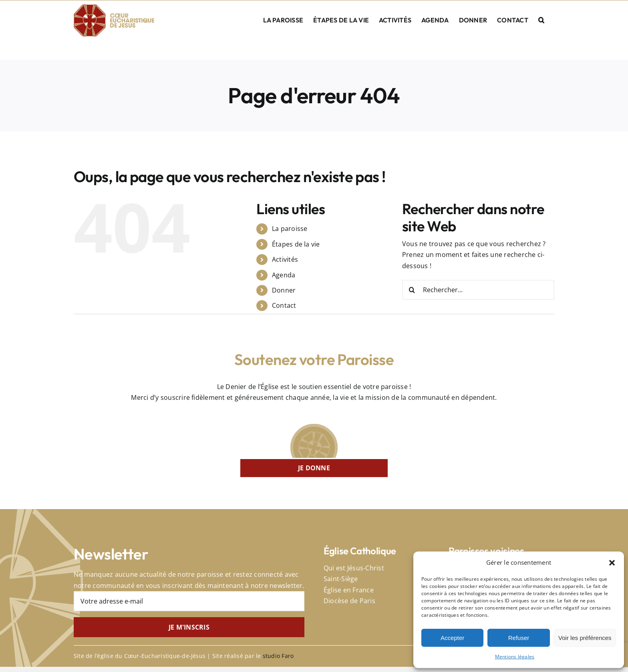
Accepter (452, 638)
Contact (284, 305)
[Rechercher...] (478, 290)
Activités (285, 259)
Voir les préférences (585, 638)
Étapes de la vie (296, 244)
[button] (612, 563)
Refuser (519, 638)
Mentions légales (515, 657)
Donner (284, 290)
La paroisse (290, 229)
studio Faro (278, 656)
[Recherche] (412, 290)
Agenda (284, 275)
